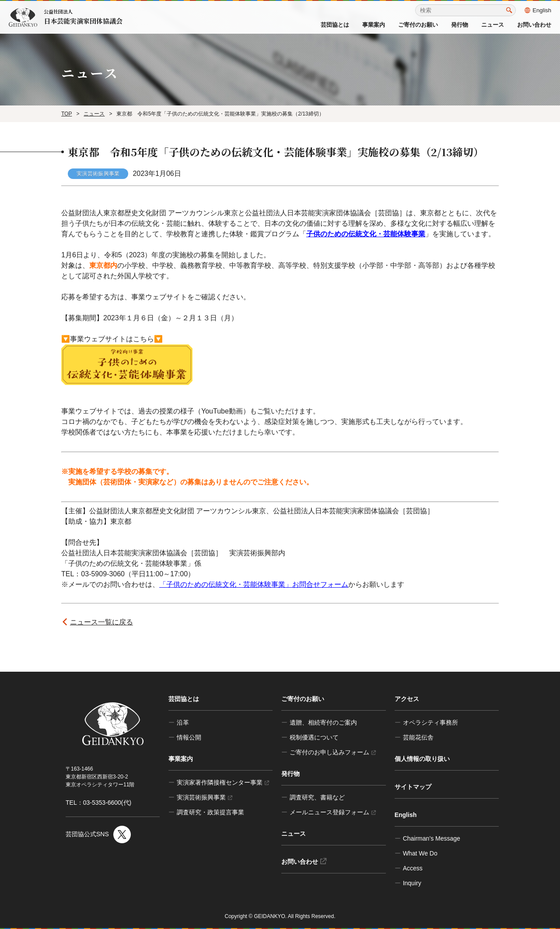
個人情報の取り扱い (422, 759)
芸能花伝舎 (418, 737)
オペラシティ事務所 (430, 722)
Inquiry (412, 883)
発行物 (460, 25)
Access (413, 868)
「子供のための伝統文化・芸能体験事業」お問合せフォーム (254, 584)
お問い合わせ (534, 25)
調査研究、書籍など (317, 797)
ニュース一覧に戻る (101, 622)
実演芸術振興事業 (205, 797)
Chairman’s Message (432, 838)
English (538, 10)
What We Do (420, 853)
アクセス (407, 699)
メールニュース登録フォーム (333, 812)
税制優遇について (314, 737)
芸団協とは (335, 25)
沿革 (183, 722)
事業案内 (374, 25)
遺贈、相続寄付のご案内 (323, 722)
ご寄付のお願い (418, 25)
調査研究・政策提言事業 (210, 812)
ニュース (493, 25)
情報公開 (189, 737)
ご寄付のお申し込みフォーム (333, 752)
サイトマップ (413, 787)
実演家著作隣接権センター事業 (223, 782)
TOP (66, 114)
